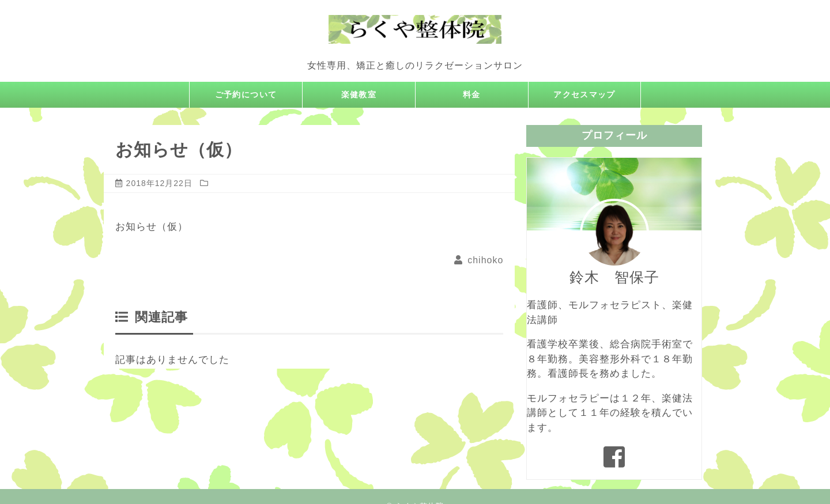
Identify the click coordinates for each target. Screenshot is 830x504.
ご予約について (246, 95)
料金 (472, 95)
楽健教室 (359, 95)
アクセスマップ (584, 95)
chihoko (485, 260)
